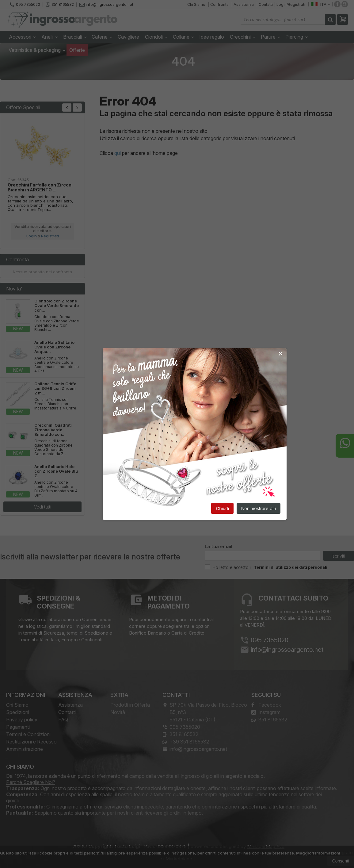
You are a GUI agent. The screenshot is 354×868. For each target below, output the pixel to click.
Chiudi (222, 508)
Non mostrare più (259, 508)
